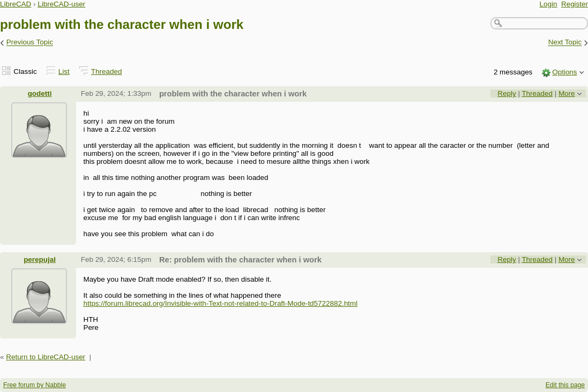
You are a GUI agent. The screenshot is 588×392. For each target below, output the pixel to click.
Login (549, 4)
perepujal (40, 259)
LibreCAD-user (61, 4)
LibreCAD (16, 4)
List (64, 71)
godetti (40, 93)
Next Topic (565, 43)
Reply (507, 93)
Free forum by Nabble (35, 385)
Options (564, 72)
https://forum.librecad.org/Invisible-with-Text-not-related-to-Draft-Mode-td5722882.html (220, 303)
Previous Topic (30, 43)
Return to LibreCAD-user (46, 357)
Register (575, 4)
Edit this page (565, 385)
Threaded (107, 71)
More (567, 93)
